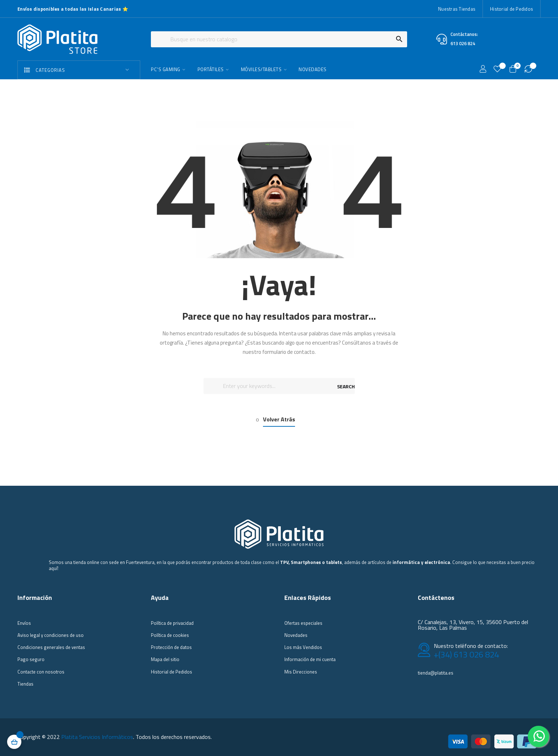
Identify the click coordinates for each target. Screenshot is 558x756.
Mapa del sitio (165, 659)
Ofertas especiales (303, 623)
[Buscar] (279, 39)
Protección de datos (171, 647)
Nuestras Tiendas (457, 9)
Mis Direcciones (301, 672)
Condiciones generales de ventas (51, 647)
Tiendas (25, 684)
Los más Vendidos (303, 647)
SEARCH (346, 386)
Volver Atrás (279, 419)
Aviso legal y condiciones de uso (51, 635)
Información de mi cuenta (310, 659)
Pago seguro (31, 659)
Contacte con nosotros (41, 672)
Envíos (24, 623)
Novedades (296, 635)
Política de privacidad (172, 623)
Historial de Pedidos (512, 9)
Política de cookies (170, 635)
